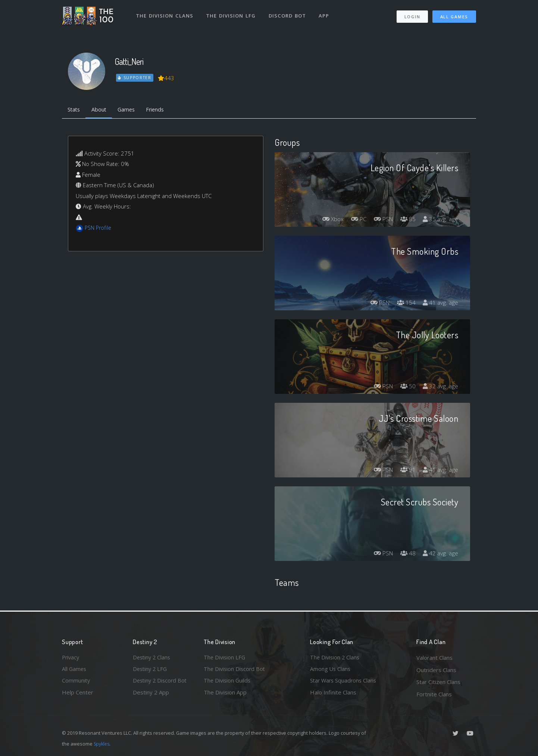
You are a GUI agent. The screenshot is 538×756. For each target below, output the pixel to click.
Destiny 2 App (151, 694)
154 (405, 304)
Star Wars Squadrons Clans (345, 682)
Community (76, 682)
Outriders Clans (436, 670)
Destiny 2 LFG (151, 670)
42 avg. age (440, 555)
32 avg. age (440, 388)
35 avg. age (440, 220)
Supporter (135, 78)
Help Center (78, 694)
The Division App (225, 694)
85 (407, 220)
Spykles (102, 744)
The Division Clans (165, 14)
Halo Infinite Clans (333, 694)
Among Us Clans (331, 670)
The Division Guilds (228, 682)
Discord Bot (289, 14)
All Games (454, 15)
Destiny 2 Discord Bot (161, 682)
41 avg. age (440, 304)
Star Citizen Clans (438, 682)
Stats (75, 110)
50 (407, 388)
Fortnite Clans (434, 694)
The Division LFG (232, 14)
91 (407, 471)
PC (355, 220)
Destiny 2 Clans (153, 658)
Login (412, 15)
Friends (160, 110)
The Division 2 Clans (336, 658)
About (101, 110)
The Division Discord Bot (235, 670)
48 (407, 555)
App (326, 14)
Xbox (328, 220)
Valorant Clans (434, 658)
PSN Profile (99, 229)
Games (130, 110)
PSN (381, 220)
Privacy (71, 658)
